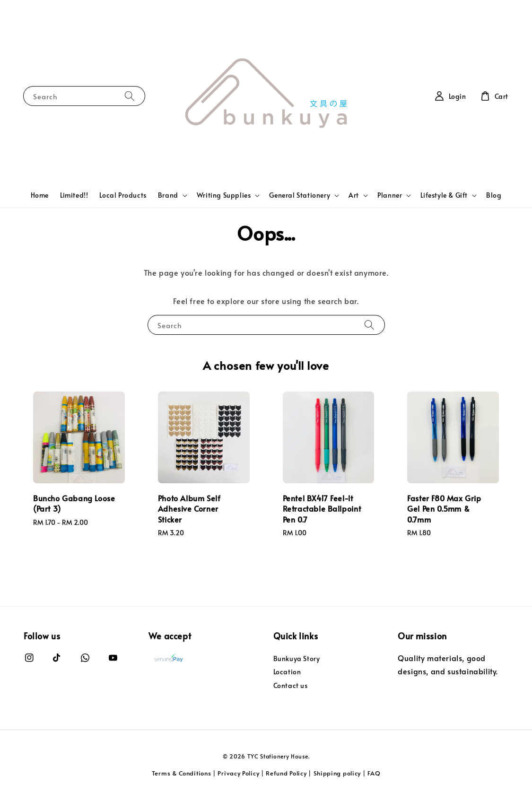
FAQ (374, 773)
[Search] (130, 96)
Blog (494, 195)
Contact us (291, 685)
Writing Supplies (224, 195)
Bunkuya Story (297, 659)
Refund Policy (286, 773)
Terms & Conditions (182, 773)
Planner (390, 195)
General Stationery (300, 195)
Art (354, 195)
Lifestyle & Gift (444, 195)
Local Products (123, 195)
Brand (168, 195)
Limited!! (74, 195)
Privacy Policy (238, 773)
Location (287, 672)
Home (40, 195)
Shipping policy (337, 773)
